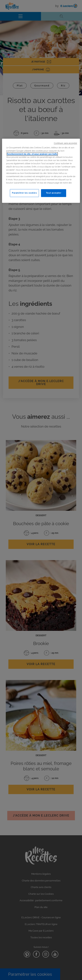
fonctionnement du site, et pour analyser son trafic (32, 154)
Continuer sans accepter (66, 143)
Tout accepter (54, 193)
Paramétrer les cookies (24, 193)
